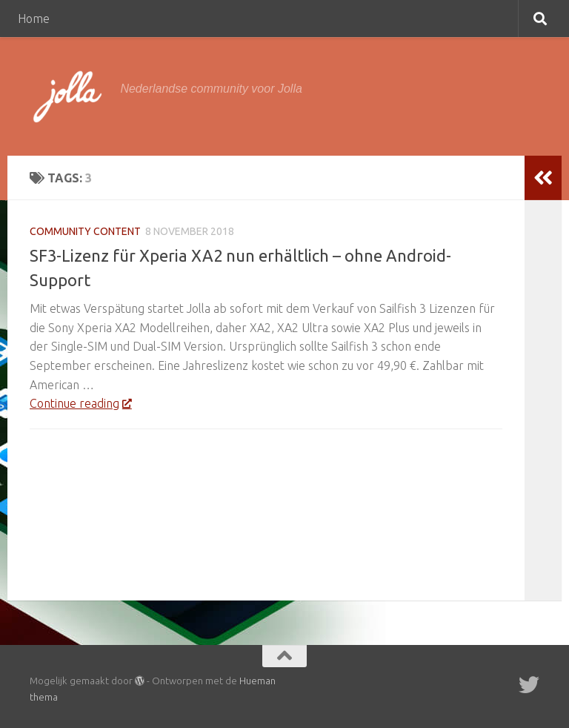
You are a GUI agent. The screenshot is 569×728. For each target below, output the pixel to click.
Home (34, 19)
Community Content (85, 231)
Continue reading (80, 403)
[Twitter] (529, 685)
